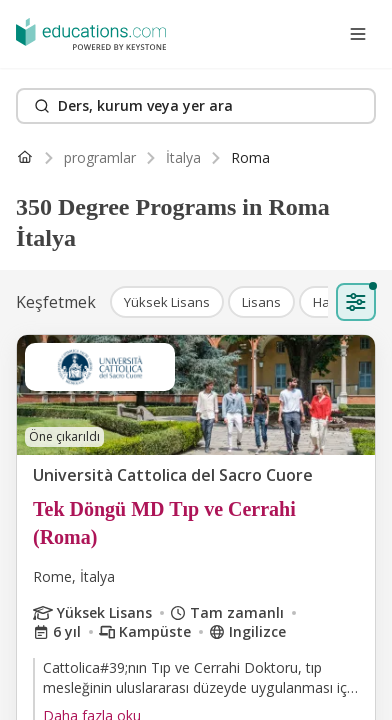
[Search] (196, 106)
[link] (250, 158)
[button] (167, 302)
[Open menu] (358, 34)
